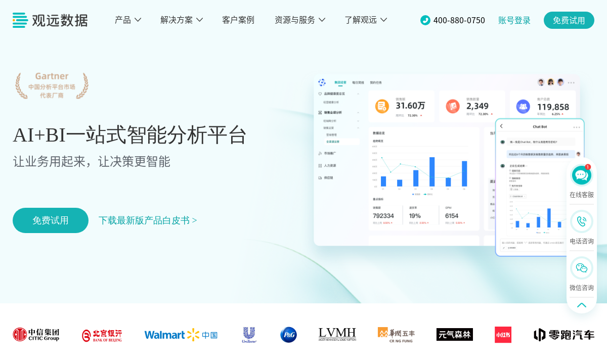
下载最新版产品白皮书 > (148, 220)
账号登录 (514, 20)
